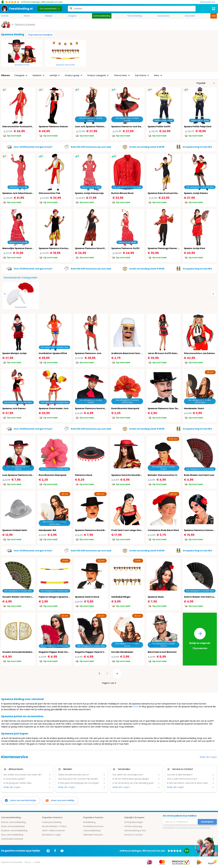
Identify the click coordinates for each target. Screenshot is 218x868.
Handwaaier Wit (47, 530)
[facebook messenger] (20, 800)
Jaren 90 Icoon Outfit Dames (164, 353)
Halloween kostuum (93, 835)
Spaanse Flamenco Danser (53, 127)
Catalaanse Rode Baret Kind (163, 530)
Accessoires (163, 16)
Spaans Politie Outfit (159, 127)
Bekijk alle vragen (208, 757)
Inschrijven (207, 822)
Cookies (37, 862)
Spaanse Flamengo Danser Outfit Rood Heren (173, 248)
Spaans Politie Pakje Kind (198, 127)
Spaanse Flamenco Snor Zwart (164, 408)
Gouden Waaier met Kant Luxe (19, 597)
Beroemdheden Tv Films (54, 826)
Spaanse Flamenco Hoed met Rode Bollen (98, 408)
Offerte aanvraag (133, 826)
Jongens (72, 16)
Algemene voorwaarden (12, 862)
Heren (27, 16)
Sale (214, 16)
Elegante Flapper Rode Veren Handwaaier (62, 652)
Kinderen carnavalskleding (14, 831)
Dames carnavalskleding (13, 822)
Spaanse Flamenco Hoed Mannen (93, 530)
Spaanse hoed (22, 65)
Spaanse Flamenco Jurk (88, 353)
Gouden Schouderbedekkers (18, 652)
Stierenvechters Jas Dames (199, 353)
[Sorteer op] (206, 83)
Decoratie (190, 16)
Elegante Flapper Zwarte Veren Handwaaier (99, 652)
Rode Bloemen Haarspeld (125, 408)
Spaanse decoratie (65, 65)
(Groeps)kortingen (134, 822)
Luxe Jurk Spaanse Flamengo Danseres (96, 127)
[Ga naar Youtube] (62, 851)
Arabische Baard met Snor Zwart (129, 353)
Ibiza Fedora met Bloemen (162, 652)
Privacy (28, 862)
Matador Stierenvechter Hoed (164, 475)
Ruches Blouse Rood (122, 193)
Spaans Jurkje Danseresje (89, 193)
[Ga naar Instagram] (48, 851)
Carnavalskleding (102, 16)
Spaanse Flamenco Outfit (125, 248)
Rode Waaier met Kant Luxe (199, 475)
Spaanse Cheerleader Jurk (54, 408)
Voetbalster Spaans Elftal (53, 353)
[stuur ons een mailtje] (60, 800)
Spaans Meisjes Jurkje (14, 353)
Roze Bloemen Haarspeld (52, 475)
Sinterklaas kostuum (93, 826)
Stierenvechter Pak (49, 193)
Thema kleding (134, 16)
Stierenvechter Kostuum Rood (19, 127)
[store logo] (17, 9)
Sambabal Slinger (121, 597)
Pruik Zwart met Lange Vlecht (127, 530)
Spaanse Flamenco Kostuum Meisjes (59, 248)
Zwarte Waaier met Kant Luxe (200, 597)
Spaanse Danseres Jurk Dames (128, 127)
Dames (5, 16)
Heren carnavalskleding (13, 826)
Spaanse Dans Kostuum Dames (165, 193)
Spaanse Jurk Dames (14, 408)
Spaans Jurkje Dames (196, 193)
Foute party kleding (52, 822)
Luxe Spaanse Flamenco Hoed (19, 475)
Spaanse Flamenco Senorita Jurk (93, 248)
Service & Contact (134, 835)
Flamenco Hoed (83, 475)
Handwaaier (21, 307)
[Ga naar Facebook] (55, 851)
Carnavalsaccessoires (12, 839)
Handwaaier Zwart (194, 408)
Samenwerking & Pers (135, 831)
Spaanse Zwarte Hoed (87, 597)
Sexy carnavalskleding (12, 835)
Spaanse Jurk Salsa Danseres (19, 193)
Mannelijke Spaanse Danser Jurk (20, 248)
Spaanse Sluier (156, 597)
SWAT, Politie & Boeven (54, 831)
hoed (136, 707)
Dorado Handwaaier (122, 652)
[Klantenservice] (209, 2)
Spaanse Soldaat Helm (15, 530)
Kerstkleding (89, 822)
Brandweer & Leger (52, 835)
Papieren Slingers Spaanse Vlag (56, 597)
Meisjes (49, 16)
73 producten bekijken (40, 35)
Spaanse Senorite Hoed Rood (127, 475)
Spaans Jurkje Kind (194, 248)
